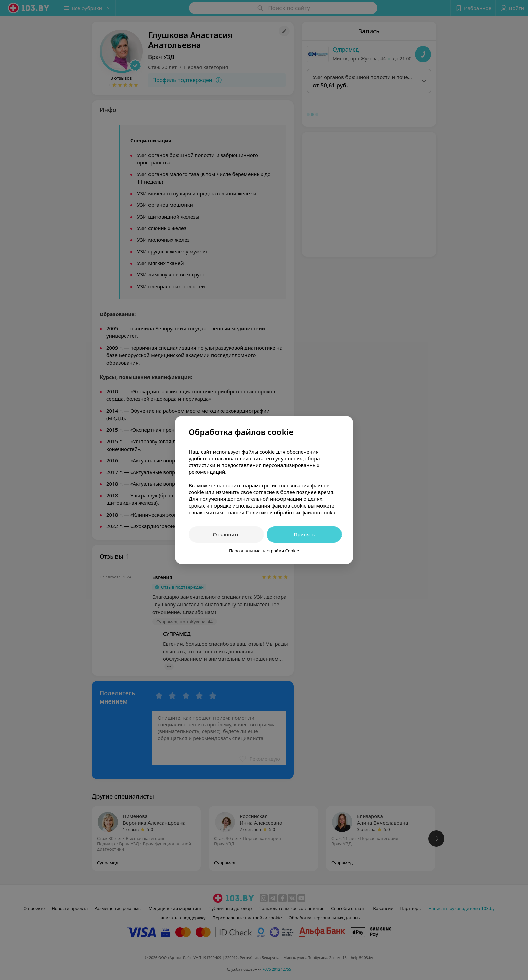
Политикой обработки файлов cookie (291, 512)
